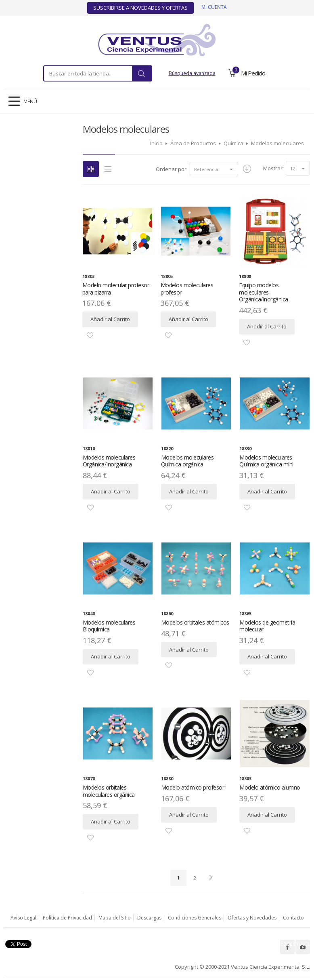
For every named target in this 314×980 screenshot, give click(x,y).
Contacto (293, 918)
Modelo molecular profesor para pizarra (116, 289)
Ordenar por (171, 169)
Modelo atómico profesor (193, 787)
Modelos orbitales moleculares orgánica (109, 791)
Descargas (149, 918)
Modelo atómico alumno (270, 787)
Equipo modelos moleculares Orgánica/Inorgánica (264, 292)
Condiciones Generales (195, 918)
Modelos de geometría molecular (267, 626)
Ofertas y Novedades (252, 918)
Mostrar (273, 168)
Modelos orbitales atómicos (195, 622)
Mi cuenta (214, 7)
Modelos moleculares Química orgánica (187, 461)
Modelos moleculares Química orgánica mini (266, 461)
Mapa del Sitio (115, 918)
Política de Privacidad (67, 918)
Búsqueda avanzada (192, 73)
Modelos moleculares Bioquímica (109, 626)
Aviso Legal (23, 918)
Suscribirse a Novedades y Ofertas (140, 8)
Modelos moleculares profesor (187, 289)
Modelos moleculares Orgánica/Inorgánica (109, 461)
